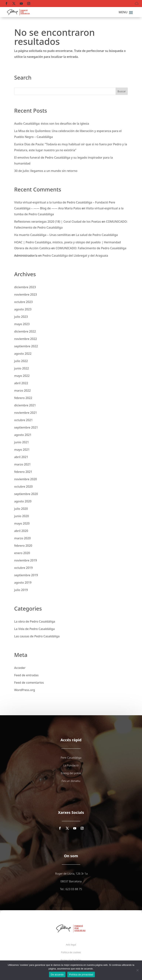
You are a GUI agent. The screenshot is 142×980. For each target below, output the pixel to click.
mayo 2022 (22, 376)
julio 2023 (21, 317)
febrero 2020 (23, 546)
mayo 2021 (22, 450)
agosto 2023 (23, 309)
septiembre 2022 (26, 346)
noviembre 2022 (26, 339)
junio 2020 (22, 516)
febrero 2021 (23, 472)
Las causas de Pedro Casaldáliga (37, 636)
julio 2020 (21, 509)
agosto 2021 (23, 435)
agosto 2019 (23, 582)
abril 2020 (21, 531)
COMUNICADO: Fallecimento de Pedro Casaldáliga (91, 248)
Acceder (20, 668)
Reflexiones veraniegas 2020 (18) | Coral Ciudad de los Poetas (58, 222)
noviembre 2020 (26, 479)
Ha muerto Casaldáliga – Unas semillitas (43, 235)
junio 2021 (22, 442)
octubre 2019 (23, 568)
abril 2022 (21, 383)
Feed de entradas (26, 675)
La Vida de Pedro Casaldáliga (34, 629)
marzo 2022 (22, 390)
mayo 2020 (22, 523)
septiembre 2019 (26, 575)
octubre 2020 (23, 486)
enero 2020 (22, 553)
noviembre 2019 (26, 560)
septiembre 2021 (26, 427)
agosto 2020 (23, 501)
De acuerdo (57, 975)
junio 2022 (22, 368)
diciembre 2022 (25, 331)
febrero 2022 (23, 398)
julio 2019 (21, 590)
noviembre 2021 (26, 413)
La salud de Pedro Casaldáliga (97, 235)
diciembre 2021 (25, 405)
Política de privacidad (81, 975)
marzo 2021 (22, 464)
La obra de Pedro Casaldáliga (35, 621)
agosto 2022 (23, 354)
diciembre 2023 (25, 287)
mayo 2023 (22, 324)
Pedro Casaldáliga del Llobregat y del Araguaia (75, 256)
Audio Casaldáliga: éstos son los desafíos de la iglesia (52, 124)
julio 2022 (21, 361)
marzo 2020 (22, 538)
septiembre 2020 (26, 494)
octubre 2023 (23, 302)
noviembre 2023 (26, 294)
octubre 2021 (23, 420)
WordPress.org (25, 690)
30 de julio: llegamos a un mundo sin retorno (46, 171)
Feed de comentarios (29, 683)
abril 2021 (21, 457)
